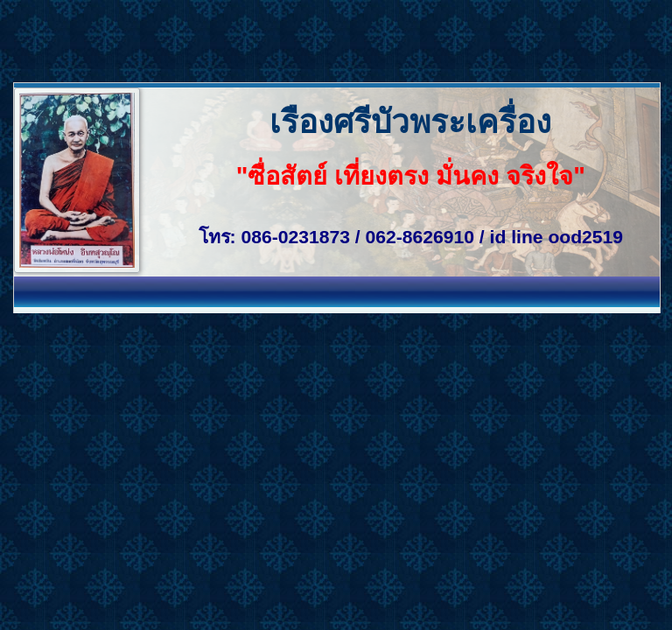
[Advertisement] (318, 39)
